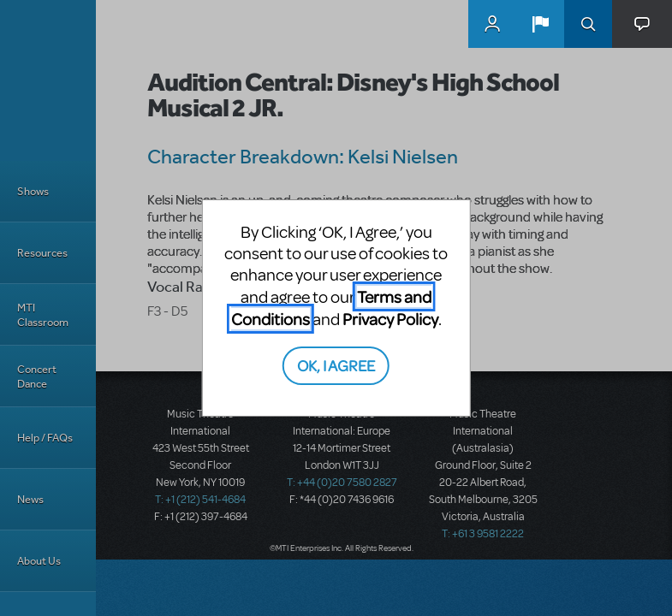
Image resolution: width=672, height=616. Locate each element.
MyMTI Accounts (492, 24)
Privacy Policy (390, 319)
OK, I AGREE (336, 365)
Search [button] (588, 24)
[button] (540, 24)
